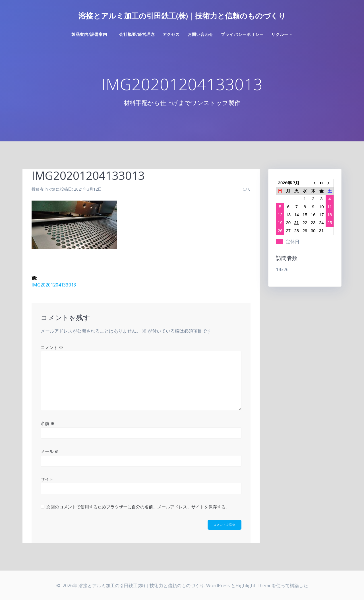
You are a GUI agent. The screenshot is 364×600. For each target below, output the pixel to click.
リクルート (282, 34)
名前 (48, 423)
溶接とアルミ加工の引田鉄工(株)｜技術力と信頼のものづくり (182, 16)
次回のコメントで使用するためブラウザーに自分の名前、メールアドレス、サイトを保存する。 (138, 507)
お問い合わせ (200, 34)
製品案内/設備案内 (91, 34)
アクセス (171, 34)
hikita (50, 189)
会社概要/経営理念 (137, 34)
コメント (52, 347)
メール (50, 451)
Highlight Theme (254, 585)
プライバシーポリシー (242, 34)
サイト (47, 479)
